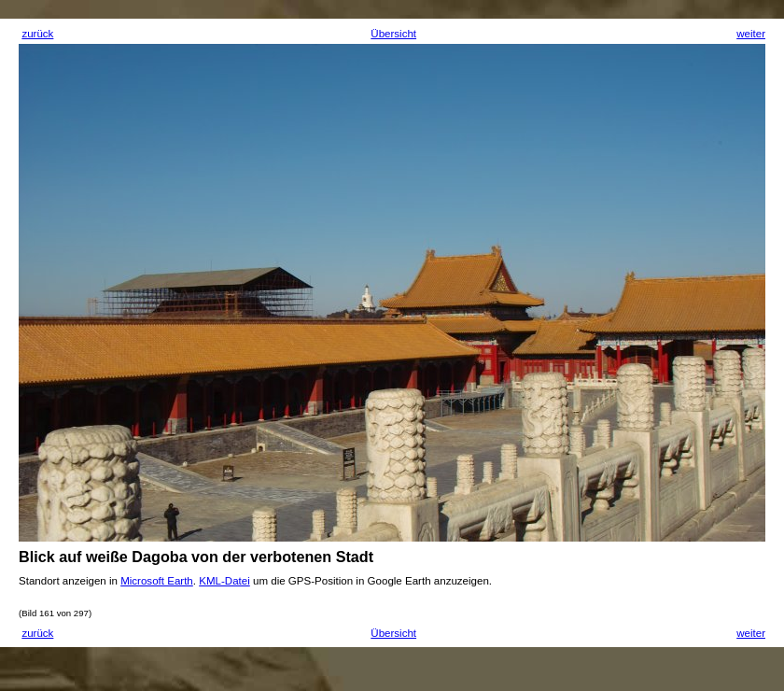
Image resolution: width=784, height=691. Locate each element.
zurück (37, 34)
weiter (751, 34)
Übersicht (393, 34)
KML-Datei (224, 581)
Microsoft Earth (157, 581)
